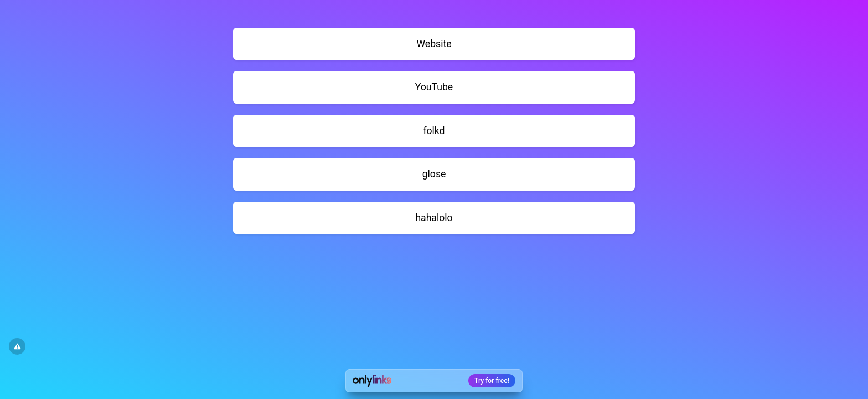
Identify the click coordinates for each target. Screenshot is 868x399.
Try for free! (492, 381)
